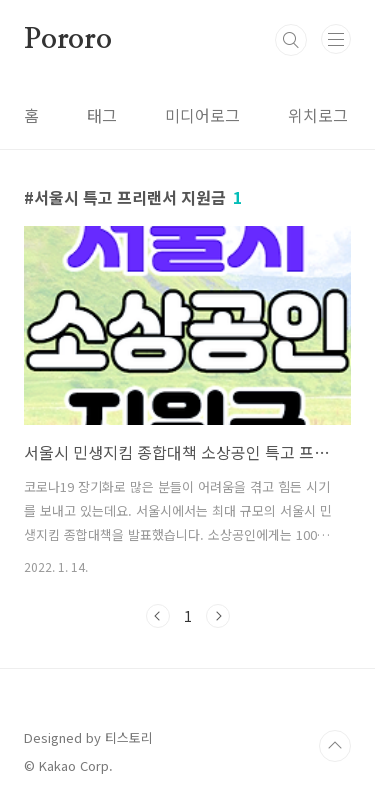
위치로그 (318, 115)
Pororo (68, 40)
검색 (291, 40)
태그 (102, 115)
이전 (158, 616)
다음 (218, 616)
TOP (335, 746)
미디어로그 (202, 115)
